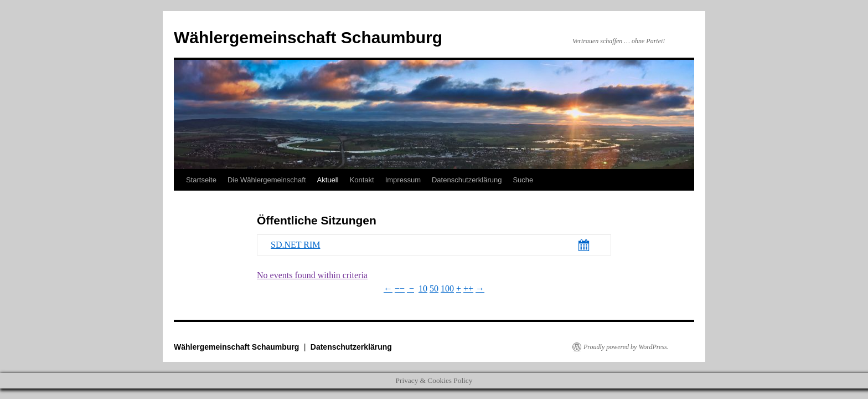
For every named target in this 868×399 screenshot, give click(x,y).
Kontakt (362, 180)
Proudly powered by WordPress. (626, 347)
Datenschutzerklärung (467, 180)
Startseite (201, 180)
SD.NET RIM (296, 245)
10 (423, 288)
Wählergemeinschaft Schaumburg (308, 37)
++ (468, 288)
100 (447, 288)
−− (400, 288)
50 (434, 288)
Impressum (403, 180)
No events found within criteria (312, 275)
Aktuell (328, 180)
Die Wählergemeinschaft (267, 180)
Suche (523, 180)
